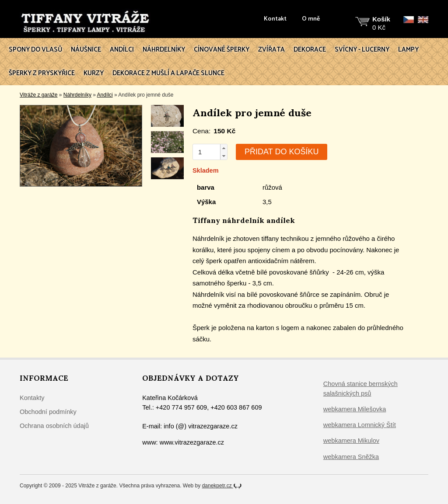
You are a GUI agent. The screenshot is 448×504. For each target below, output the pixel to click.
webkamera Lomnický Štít (360, 425)
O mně (311, 19)
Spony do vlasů (35, 50)
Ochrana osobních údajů (54, 426)
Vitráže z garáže (39, 95)
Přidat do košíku (282, 152)
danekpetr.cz (222, 486)
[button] (224, 148)
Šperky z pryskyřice (42, 73)
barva (206, 187)
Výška (206, 202)
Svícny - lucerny (362, 50)
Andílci (122, 50)
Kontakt (275, 19)
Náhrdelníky (164, 50)
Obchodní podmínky (48, 412)
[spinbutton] (206, 152)
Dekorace (310, 50)
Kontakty (32, 398)
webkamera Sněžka (351, 457)
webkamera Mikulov (351, 441)
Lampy (408, 50)
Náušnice (86, 50)
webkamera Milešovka (355, 409)
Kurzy (94, 73)
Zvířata (271, 50)
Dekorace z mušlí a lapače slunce (168, 73)
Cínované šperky (222, 50)
